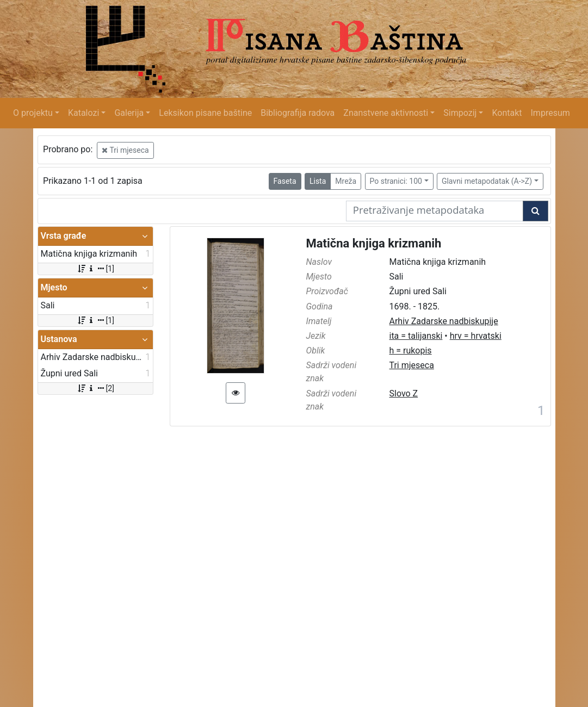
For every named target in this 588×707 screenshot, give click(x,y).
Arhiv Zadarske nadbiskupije (443, 321)
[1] (95, 269)
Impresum (550, 113)
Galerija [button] (129, 113)
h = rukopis (410, 351)
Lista (318, 181)
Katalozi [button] (83, 113)
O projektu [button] (33, 113)
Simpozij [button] (460, 113)
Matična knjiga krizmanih (374, 243)
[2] (95, 388)
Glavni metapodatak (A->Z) (487, 181)
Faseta (285, 181)
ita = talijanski (416, 336)
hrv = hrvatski (476, 336)
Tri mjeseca (125, 150)
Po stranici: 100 (396, 181)
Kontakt (507, 113)
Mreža (346, 181)
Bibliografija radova (298, 113)
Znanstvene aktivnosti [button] (386, 113)
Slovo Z (403, 393)
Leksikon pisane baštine (205, 113)
